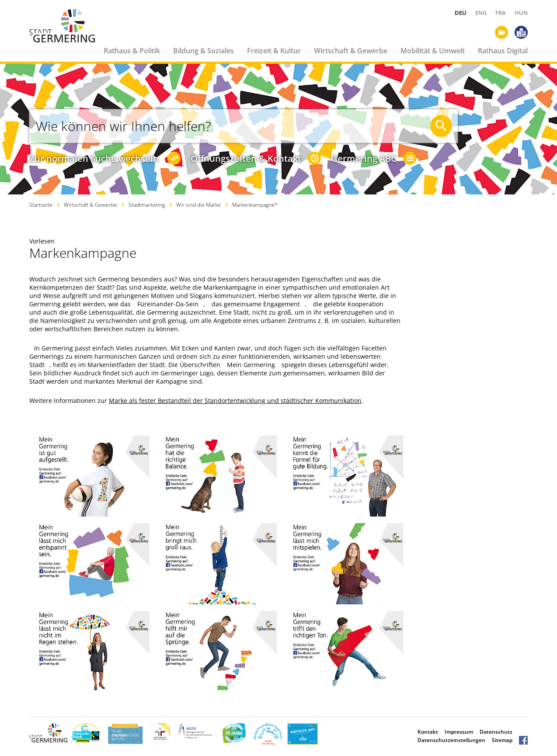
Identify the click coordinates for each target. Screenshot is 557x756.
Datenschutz (496, 732)
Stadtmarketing (147, 205)
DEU (461, 13)
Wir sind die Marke (198, 205)
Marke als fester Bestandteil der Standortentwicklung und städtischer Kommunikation (235, 401)
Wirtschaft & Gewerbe (351, 51)
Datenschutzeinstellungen (451, 740)
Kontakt (428, 732)
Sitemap (502, 740)
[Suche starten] (441, 126)
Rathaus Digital (503, 51)
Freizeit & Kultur (274, 51)
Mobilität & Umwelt (433, 51)
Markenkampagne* (255, 205)
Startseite (41, 205)
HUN (521, 13)
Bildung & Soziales (204, 51)
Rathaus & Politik (132, 51)
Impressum (459, 732)
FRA (501, 13)
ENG (481, 13)
